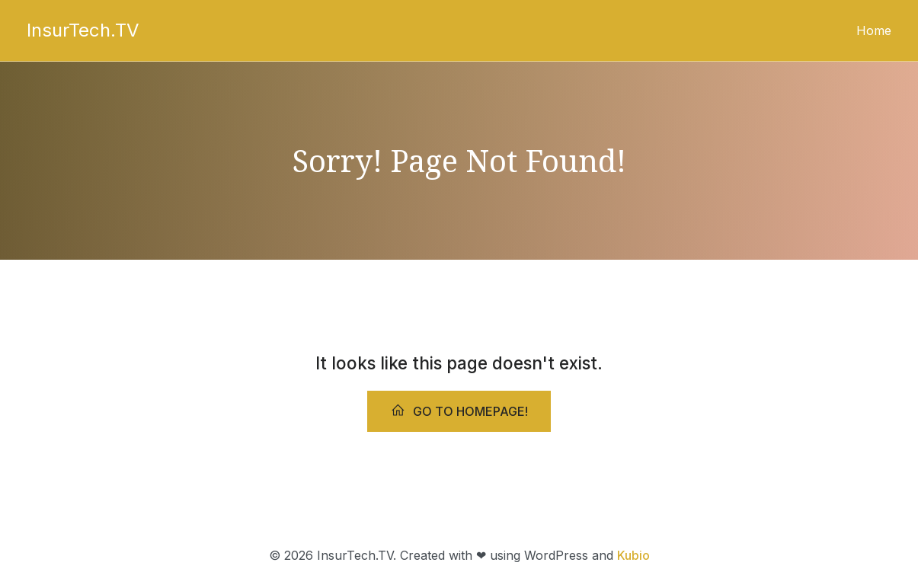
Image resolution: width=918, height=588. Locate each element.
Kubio (633, 555)
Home (874, 30)
